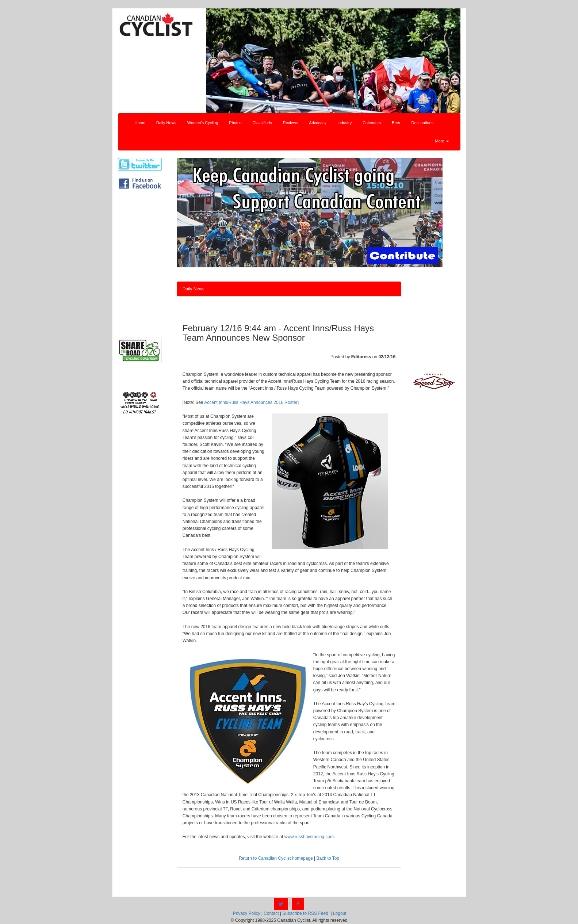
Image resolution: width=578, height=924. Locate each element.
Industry (344, 123)
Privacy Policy (247, 913)
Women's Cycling (203, 123)
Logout (340, 913)
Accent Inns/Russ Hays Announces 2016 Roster (251, 402)
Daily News (166, 123)
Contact (271, 913)
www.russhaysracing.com (309, 837)
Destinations (423, 123)
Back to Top (328, 858)
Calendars (372, 123)
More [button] (442, 141)
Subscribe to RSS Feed (305, 913)
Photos (235, 123)
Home (140, 123)
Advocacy (318, 123)
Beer (396, 123)
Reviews (291, 123)
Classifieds (262, 123)
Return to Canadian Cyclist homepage (276, 858)
